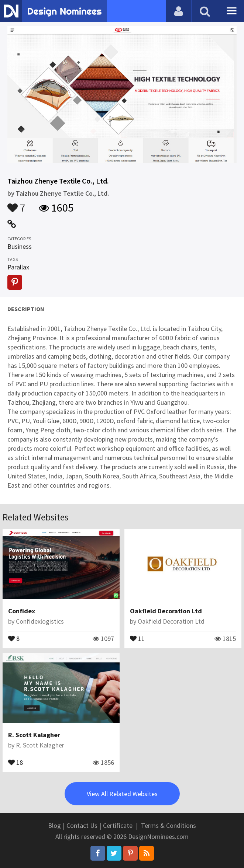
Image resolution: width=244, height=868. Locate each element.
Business (20, 246)
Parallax (18, 267)
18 (16, 762)
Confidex (22, 611)
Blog (54, 825)
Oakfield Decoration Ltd (166, 611)
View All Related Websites (122, 794)
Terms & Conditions (169, 825)
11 (137, 638)
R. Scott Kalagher (34, 735)
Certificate (118, 825)
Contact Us (82, 825)
